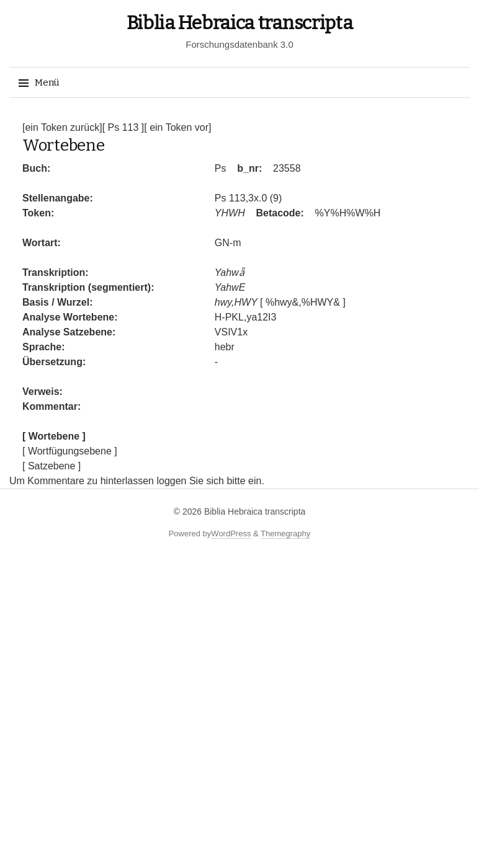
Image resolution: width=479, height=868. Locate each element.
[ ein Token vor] (177, 127)
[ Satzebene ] (51, 466)
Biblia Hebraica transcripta (240, 23)
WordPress (231, 534)
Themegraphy (285, 534)
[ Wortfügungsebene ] (70, 451)
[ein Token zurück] (62, 127)
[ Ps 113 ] (123, 127)
